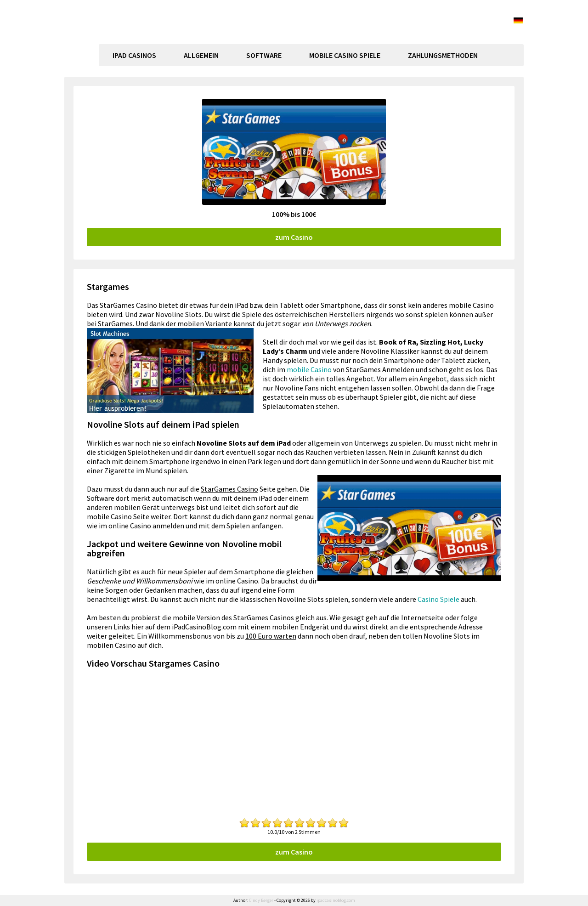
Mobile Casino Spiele (345, 55)
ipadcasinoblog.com (150, 40)
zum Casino (294, 237)
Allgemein (201, 55)
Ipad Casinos (134, 55)
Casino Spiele (438, 599)
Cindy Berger (261, 900)
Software (264, 55)
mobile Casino (309, 369)
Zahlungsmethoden (443, 55)
